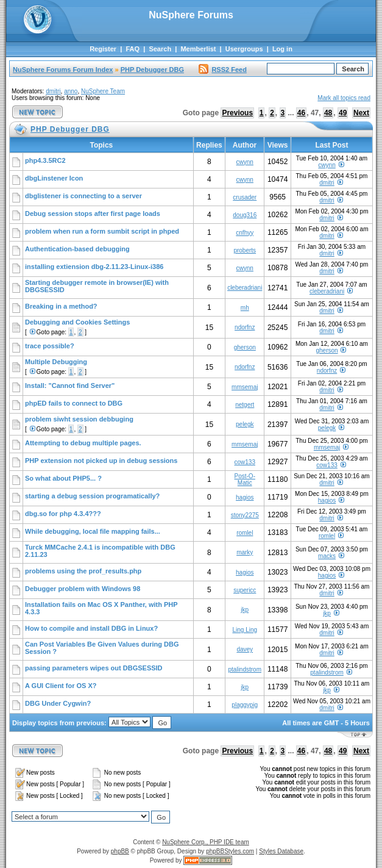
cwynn (245, 162)
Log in (282, 49)
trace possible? (50, 346)
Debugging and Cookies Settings (77, 322)
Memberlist (198, 49)
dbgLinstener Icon (54, 178)
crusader (245, 197)
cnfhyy (245, 233)
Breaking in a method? (61, 306)
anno (71, 91)
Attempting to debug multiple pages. (83, 443)
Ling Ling (245, 630)
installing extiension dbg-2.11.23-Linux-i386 (94, 267)
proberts (245, 250)
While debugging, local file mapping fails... (93, 531)
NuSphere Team (103, 91)
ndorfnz (245, 327)
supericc (245, 590)
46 (301, 113)
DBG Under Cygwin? (58, 703)
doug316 (245, 215)
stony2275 (245, 515)
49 (343, 113)
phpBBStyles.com (230, 851)
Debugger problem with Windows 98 (83, 589)
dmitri (53, 91)
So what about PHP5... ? (63, 478)
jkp (245, 610)
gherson (245, 347)
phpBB (120, 851)
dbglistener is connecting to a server (83, 196)
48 (328, 113)
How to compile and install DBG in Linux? (91, 628)
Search (160, 49)
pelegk (245, 424)
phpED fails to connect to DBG (74, 403)
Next (361, 113)
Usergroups (244, 49)
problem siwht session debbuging (79, 419)
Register (103, 49)
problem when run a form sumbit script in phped (102, 231)
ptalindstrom (245, 669)
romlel (245, 533)
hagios (245, 497)
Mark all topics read (344, 98)
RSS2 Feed (222, 70)
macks (327, 556)
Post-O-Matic (245, 479)
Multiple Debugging (56, 362)
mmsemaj (245, 387)
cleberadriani (245, 288)
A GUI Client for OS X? (61, 686)
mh (245, 308)
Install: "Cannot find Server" (70, 386)
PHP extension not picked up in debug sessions (101, 461)
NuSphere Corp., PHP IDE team (206, 842)
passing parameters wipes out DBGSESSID (94, 668)
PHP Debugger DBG (152, 70)
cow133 (245, 462)
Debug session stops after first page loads (93, 213)
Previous (237, 113)
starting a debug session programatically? (92, 496)
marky (245, 552)
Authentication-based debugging (77, 249)
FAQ (133, 49)
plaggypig (245, 705)
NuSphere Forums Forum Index (63, 70)
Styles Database (281, 851)
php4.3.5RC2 (45, 160)
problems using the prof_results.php (83, 571)
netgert (245, 405)
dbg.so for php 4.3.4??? (63, 514)
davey (245, 649)
